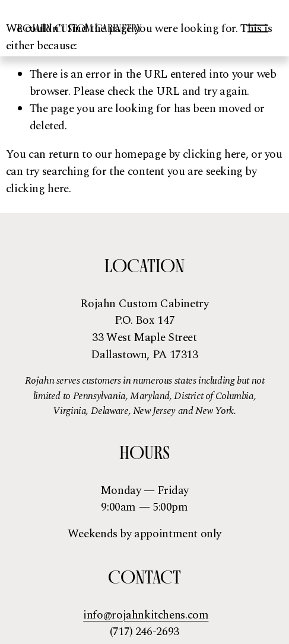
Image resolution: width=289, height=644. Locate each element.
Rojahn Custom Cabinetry (80, 28)
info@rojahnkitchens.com (146, 616)
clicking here (214, 154)
